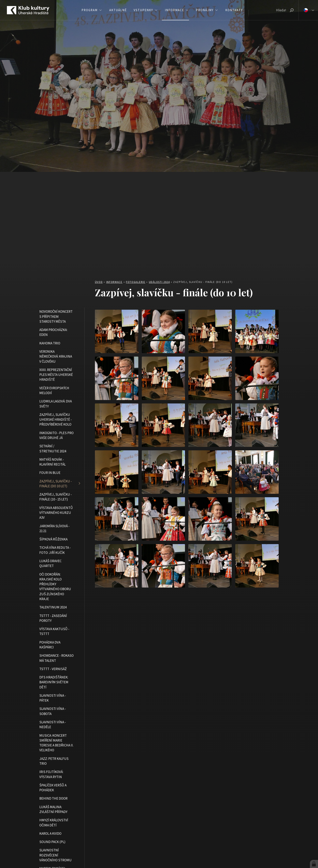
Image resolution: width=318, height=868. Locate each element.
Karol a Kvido (50, 833)
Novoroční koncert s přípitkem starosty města (56, 316)
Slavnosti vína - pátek (53, 698)
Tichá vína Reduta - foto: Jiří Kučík (55, 550)
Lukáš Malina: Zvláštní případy (53, 809)
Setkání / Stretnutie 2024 (53, 449)
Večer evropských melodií (54, 390)
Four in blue (50, 473)
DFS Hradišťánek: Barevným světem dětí (54, 682)
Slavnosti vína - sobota (53, 711)
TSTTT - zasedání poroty (53, 618)
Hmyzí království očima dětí (54, 823)
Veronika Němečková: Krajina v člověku (56, 356)
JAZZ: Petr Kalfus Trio (54, 761)
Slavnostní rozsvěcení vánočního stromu (55, 855)
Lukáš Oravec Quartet (50, 563)
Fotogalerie (136, 282)
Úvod (99, 282)
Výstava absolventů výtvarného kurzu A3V (56, 513)
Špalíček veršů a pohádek (53, 788)
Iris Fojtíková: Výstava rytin (51, 774)
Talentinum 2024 (53, 607)
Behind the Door (53, 798)
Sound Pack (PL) (52, 842)
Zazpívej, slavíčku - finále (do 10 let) (56, 484)
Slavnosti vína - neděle (53, 725)
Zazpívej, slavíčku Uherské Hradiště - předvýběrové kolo (56, 420)
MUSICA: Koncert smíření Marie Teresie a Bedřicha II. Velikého (56, 743)
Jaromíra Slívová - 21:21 (54, 528)
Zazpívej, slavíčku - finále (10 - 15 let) (56, 497)
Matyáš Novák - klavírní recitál (53, 462)
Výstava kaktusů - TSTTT (54, 631)
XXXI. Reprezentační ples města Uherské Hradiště (56, 375)
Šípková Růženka (53, 539)
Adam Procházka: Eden (53, 332)
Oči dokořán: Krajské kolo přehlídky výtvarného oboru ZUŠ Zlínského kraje (55, 587)
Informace (114, 282)
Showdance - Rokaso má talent (56, 658)
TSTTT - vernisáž (53, 669)
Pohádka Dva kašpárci (50, 645)
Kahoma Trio (50, 343)
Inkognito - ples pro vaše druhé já (56, 435)
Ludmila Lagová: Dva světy (56, 404)
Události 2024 (159, 282)
